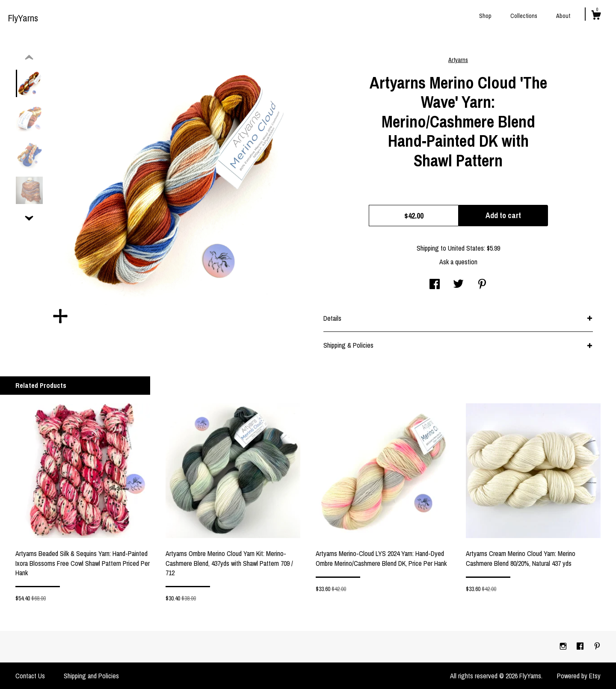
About (563, 16)
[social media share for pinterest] (482, 285)
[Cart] (596, 16)
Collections (524, 16)
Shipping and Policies (91, 676)
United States (466, 248)
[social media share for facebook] (435, 285)
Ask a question (458, 262)
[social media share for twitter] (458, 285)
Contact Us (30, 676)
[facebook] (581, 646)
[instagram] (564, 646)
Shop (485, 16)
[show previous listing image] (29, 58)
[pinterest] (597, 646)
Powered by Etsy (579, 676)
